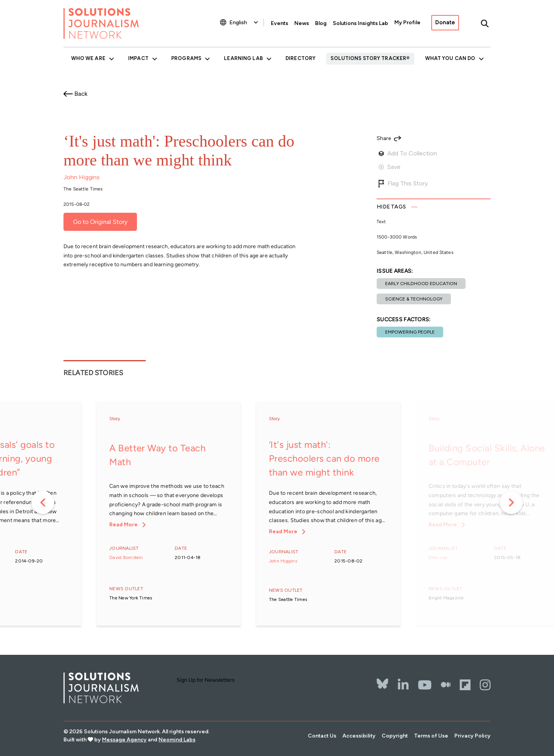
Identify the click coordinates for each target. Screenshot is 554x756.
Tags (391, 207)
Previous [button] (43, 502)
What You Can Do (450, 58)
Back (81, 94)
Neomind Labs (177, 740)
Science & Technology (414, 299)
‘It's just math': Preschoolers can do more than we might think (324, 458)
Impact (138, 58)
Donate (445, 23)
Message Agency (124, 740)
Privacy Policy (472, 736)
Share (384, 139)
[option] (169, 514)
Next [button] (511, 502)
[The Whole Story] (446, 685)
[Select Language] (244, 23)
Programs (186, 58)
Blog (321, 23)
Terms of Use (431, 736)
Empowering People (410, 332)
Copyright (395, 736)
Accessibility (359, 736)
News (302, 23)
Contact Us (322, 736)
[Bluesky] (382, 679)
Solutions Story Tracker (368, 58)
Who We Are (88, 58)
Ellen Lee (438, 557)
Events (280, 23)
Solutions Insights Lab (360, 23)
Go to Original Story (100, 222)
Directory (300, 58)
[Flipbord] (465, 685)
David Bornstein (126, 557)
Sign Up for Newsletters (206, 680)
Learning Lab (243, 58)
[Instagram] (485, 685)
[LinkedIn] (403, 685)
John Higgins (82, 177)
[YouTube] (425, 685)
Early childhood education (421, 284)
